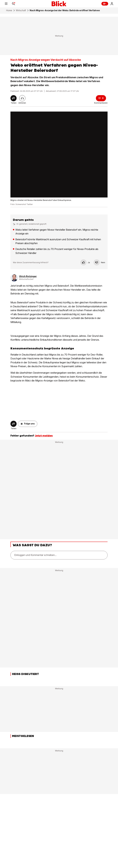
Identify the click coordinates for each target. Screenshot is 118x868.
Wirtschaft (21, 10)
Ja (85, 262)
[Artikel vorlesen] (22, 98)
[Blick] (59, 4)
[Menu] (6, 4)
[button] (28, 424)
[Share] (14, 98)
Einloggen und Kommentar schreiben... (35, 555)
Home (9, 10)
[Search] (14, 4)
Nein (99, 262)
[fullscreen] (59, 155)
